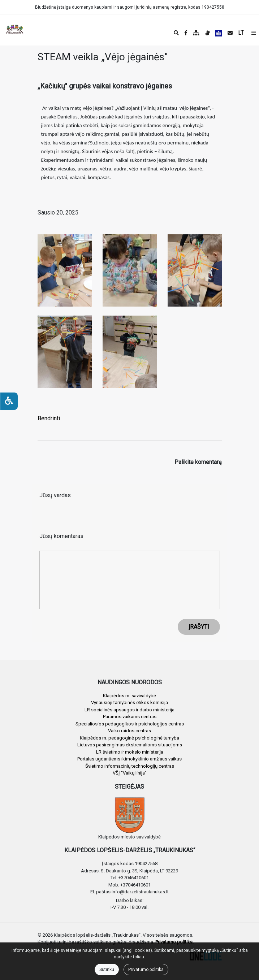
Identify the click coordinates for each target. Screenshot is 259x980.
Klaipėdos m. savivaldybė (129, 696)
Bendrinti (49, 418)
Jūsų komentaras (61, 536)
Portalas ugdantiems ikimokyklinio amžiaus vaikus (129, 759)
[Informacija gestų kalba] (207, 33)
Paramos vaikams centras (130, 717)
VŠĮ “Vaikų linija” (130, 773)
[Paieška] (176, 33)
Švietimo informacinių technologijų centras (130, 766)
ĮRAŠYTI (199, 627)
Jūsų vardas (55, 495)
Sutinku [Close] (107, 970)
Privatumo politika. (174, 942)
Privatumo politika (146, 970)
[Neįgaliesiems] (9, 401)
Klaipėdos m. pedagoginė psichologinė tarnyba (129, 738)
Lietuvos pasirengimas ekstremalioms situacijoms (130, 745)
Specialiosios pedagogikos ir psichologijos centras (130, 724)
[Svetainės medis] (196, 33)
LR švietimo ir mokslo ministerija (130, 752)
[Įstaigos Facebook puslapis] (186, 33)
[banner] (11, 30)
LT (241, 33)
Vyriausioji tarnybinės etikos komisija (129, 703)
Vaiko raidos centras (129, 731)
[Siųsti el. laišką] (230, 33)
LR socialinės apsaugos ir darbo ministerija (129, 710)
